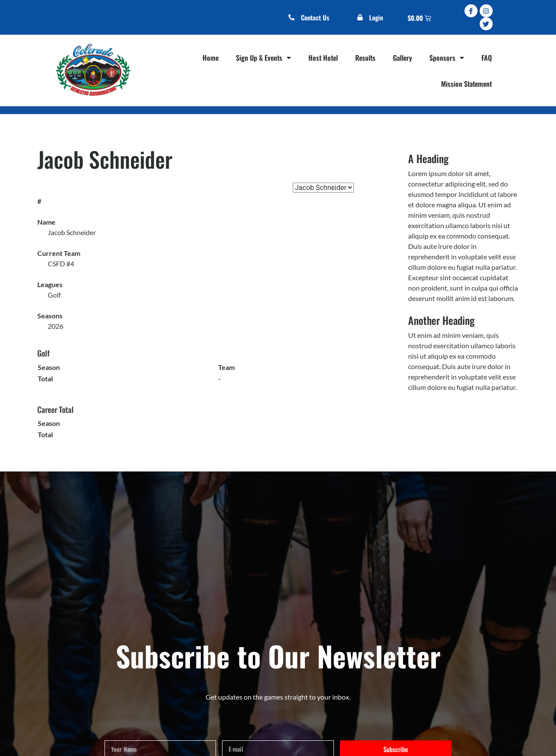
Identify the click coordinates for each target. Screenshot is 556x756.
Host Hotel (323, 58)
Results (365, 58)
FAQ (487, 58)
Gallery (402, 58)
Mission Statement (466, 84)
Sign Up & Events (263, 58)
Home (211, 58)
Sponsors (447, 58)
